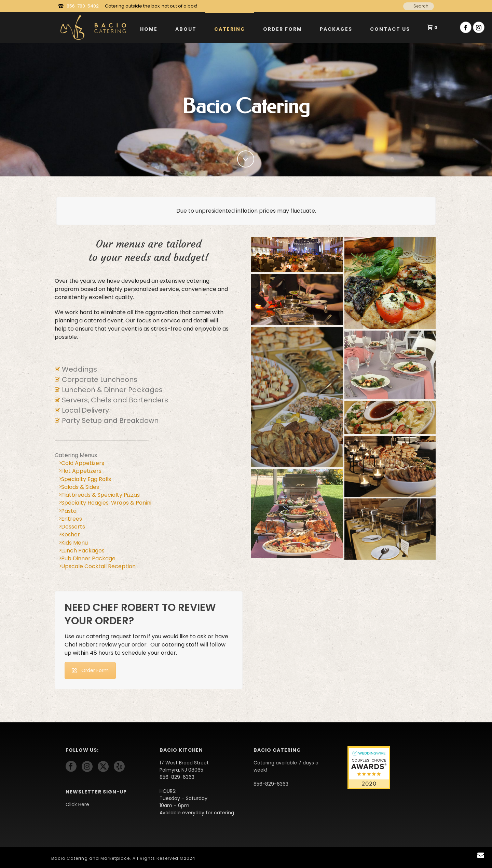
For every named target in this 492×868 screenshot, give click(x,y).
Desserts (72, 527)
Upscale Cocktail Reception (98, 566)
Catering (230, 29)
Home (149, 29)
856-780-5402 (83, 6)
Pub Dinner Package (87, 558)
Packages (336, 29)
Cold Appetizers (82, 463)
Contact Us (390, 29)
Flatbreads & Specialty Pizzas (100, 495)
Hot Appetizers (80, 471)
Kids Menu (74, 543)
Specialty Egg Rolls (85, 479)
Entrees (71, 519)
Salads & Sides (79, 487)
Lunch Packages (82, 551)
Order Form (283, 29)
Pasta (68, 511)
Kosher (70, 535)
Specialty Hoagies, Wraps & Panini (105, 503)
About (186, 29)
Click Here (77, 804)
